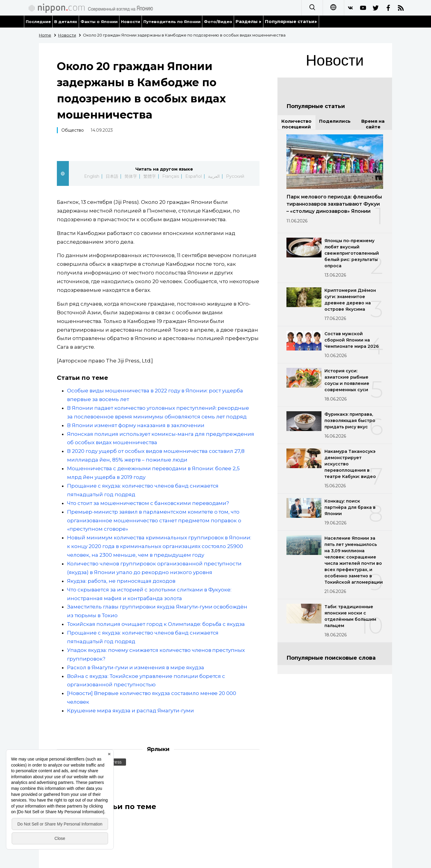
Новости (130, 22)
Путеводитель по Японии (172, 22)
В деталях (66, 22)
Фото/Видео (218, 22)
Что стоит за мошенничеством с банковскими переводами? (148, 503)
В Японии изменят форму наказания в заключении (136, 425)
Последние (38, 22)
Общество (73, 130)
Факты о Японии (99, 22)
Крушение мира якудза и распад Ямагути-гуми (130, 711)
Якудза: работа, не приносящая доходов (121, 581)
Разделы (249, 21)
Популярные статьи (291, 21)
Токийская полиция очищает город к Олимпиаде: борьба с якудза (156, 624)
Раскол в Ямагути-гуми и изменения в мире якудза (136, 667)
